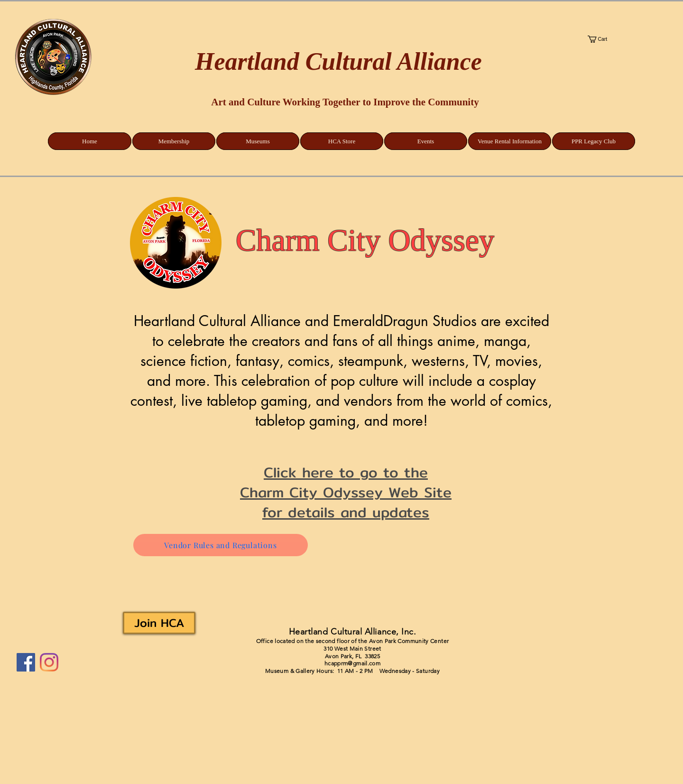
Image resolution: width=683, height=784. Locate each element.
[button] (631, 39)
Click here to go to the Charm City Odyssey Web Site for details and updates (346, 492)
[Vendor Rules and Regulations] (221, 545)
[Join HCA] (159, 623)
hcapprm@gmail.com (352, 663)
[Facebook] (26, 662)
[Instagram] (49, 662)
